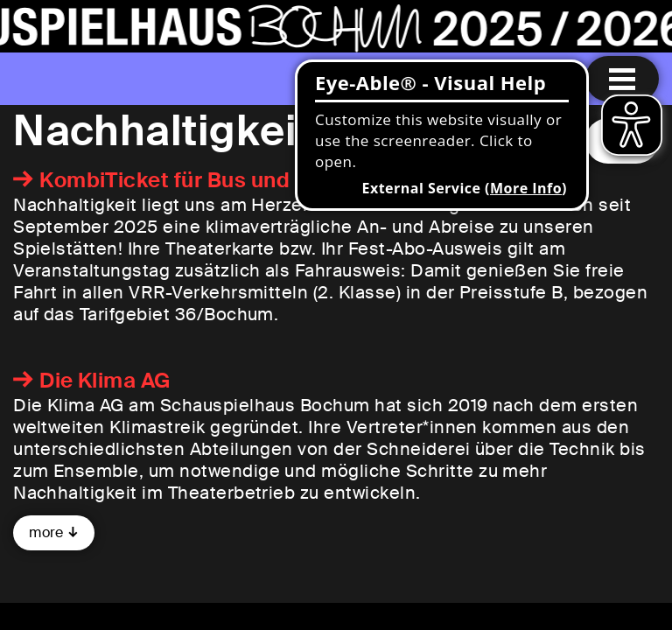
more (46, 532)
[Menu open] (622, 79)
